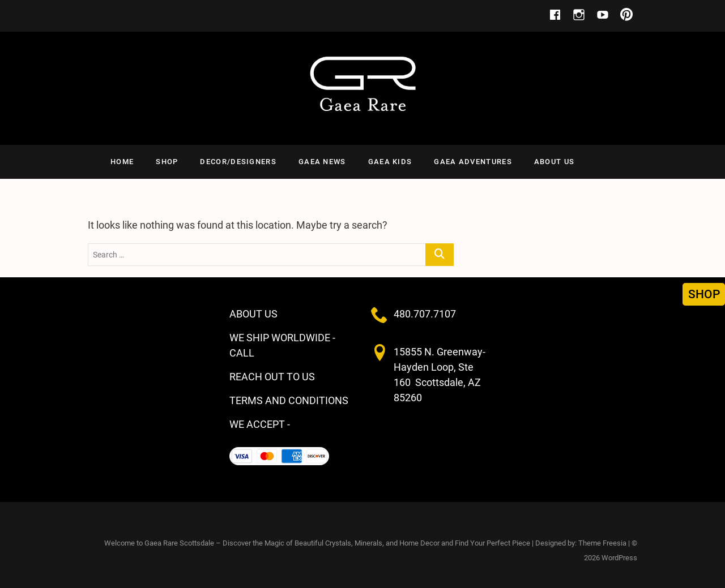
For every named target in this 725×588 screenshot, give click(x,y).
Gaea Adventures (473, 162)
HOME (122, 162)
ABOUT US (554, 162)
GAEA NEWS (322, 162)
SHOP (167, 162)
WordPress (619, 558)
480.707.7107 (425, 314)
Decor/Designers (238, 162)
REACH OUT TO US (272, 377)
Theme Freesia (602, 543)
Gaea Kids (390, 162)
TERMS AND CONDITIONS (289, 400)
